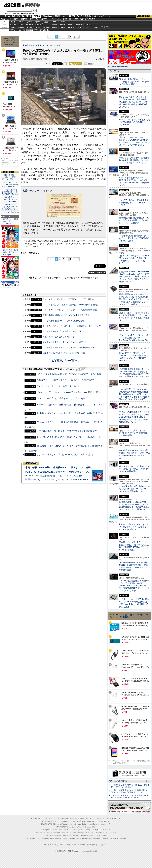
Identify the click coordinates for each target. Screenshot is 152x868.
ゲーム (108, 16)
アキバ (83, 16)
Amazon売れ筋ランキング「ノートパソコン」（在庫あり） (9, 41)
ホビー (65, 16)
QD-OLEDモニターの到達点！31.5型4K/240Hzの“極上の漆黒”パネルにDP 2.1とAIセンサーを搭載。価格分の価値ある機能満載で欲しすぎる (134, 102)
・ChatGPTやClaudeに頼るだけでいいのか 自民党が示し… (10, 207)
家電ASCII (25, 19)
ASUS (63, 22)
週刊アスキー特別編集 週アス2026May (10, 221)
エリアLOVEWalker (43, 838)
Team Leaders (77, 833)
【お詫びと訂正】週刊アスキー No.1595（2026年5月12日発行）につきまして (130, 786)
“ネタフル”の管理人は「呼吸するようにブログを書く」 (63, 398)
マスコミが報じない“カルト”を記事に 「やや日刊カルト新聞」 (71, 305)
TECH (28, 16)
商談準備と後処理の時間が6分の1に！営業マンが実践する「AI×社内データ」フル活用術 (134, 220)
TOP (33, 818)
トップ (4, 16)
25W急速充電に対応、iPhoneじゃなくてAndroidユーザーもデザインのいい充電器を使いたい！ (134, 489)
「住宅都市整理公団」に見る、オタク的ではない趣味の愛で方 (67, 431)
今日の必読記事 (51, 836)
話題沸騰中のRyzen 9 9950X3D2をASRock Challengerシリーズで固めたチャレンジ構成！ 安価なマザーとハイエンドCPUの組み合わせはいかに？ (135, 277)
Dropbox (54, 27)
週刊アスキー (46, 19)
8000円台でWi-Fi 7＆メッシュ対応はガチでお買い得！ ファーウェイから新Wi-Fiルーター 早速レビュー (135, 454)
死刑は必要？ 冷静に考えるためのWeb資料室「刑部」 (67, 315)
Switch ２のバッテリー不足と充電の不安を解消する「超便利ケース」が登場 (134, 122)
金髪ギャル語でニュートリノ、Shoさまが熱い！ (64, 342)
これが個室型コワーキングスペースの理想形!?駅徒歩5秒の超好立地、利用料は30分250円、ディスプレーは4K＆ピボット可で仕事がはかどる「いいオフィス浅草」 (134, 394)
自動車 (57, 16)
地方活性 (83, 19)
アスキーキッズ (6, 19)
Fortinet (79, 27)
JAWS (13, 27)
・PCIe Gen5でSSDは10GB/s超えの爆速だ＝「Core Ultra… (10, 185)
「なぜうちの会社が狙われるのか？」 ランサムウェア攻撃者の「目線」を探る (134, 238)
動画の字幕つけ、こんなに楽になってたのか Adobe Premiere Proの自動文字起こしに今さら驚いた (74, 479)
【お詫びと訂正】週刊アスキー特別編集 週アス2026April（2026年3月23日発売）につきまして (129, 791)
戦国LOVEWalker (121, 838)
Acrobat (21, 27)
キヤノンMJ (21, 30)
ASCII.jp (12, 5)
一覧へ (147, 781)
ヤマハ (88, 27)
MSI (54, 22)
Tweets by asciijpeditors (118, 67)
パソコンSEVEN (46, 22)
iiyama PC (72, 821)
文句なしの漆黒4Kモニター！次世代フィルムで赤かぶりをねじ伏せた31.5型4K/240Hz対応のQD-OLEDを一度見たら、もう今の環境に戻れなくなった (134, 417)
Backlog (71, 27)
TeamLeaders (56, 19)
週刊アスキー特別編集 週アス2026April (10, 252)
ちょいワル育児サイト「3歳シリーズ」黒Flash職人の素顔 (65, 454)
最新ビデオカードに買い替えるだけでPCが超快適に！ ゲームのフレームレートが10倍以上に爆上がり (134, 317)
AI (9, 16)
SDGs (77, 19)
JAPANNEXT (29, 30)
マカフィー (13, 30)
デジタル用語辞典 (73, 836)
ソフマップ (38, 30)
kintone (30, 27)
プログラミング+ (68, 19)
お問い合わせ (92, 845)
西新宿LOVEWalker (69, 838)
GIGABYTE (38, 25)
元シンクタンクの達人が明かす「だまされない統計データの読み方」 (70, 374)
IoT (14, 16)
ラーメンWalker (30, 838)
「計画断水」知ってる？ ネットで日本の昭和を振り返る (69, 347)
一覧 (66, 64)
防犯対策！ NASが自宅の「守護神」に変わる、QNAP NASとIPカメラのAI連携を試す (134, 469)
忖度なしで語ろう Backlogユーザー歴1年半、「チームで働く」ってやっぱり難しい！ (134, 527)
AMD (21, 25)
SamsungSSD (44, 24)
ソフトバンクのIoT (104, 27)
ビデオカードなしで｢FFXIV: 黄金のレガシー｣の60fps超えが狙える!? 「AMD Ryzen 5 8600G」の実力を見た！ (134, 603)
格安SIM (16, 19)
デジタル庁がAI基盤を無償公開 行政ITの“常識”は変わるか (54, 476)
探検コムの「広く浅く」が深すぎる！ (60, 337)
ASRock (54, 25)
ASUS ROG (29, 25)
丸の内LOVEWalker (108, 838)
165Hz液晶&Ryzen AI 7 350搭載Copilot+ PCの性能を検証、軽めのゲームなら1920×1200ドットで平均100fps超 (134, 566)
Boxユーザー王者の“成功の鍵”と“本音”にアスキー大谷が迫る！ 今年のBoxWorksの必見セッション (134, 181)
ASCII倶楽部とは (12, 212)
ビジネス (20, 16)
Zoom (96, 27)
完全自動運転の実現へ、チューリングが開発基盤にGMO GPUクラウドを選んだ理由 (134, 82)
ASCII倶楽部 (144, 16)
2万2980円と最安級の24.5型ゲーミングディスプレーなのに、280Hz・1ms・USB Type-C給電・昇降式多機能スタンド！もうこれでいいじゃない (134, 586)
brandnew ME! (46, 30)
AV (78, 16)
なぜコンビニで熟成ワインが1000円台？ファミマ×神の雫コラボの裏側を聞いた (134, 433)
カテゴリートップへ (97, 273)
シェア (48, 63)
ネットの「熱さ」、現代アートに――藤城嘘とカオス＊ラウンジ (72, 326)
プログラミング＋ (89, 833)
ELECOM (13, 25)
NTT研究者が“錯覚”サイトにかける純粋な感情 (63, 321)
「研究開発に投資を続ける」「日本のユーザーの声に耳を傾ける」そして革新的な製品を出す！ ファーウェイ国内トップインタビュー (135, 373)
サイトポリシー (50, 845)
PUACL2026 (91, 19)
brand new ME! (90, 827)
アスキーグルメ (35, 19)
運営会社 (81, 845)
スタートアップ (98, 16)
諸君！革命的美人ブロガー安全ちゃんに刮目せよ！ (66, 331)
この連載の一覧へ (64, 361)
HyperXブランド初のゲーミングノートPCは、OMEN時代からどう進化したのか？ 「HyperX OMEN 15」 (134, 357)
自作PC (72, 16)
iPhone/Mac (47, 16)
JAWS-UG (52, 824)
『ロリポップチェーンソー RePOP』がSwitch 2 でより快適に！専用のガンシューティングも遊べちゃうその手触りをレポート (134, 141)
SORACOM (68, 830)
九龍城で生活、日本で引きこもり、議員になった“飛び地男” (65, 380)
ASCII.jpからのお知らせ (118, 781)
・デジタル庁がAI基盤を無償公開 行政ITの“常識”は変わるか (10, 192)
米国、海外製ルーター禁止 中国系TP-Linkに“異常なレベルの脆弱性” (59, 468)
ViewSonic (79, 25)
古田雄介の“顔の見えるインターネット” (41, 45)
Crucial (63, 25)
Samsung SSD (46, 830)
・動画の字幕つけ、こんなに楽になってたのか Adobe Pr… (10, 199)
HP (71, 22)
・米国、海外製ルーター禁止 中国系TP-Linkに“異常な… (10, 177)
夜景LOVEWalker (82, 838)
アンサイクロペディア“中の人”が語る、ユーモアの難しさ (68, 299)
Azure (38, 27)
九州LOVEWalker (95, 838)
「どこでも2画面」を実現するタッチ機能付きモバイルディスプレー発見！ (134, 203)
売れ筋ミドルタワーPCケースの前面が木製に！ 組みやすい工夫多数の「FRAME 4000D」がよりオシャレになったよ (135, 546)
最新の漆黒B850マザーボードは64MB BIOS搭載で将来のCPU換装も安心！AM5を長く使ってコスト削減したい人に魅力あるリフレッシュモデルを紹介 (134, 299)
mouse (21, 22)
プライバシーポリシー (67, 845)
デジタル (31, 5)
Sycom (38, 22)
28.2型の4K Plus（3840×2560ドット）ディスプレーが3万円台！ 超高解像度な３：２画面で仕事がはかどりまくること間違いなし (134, 506)
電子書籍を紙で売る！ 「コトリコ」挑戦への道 (64, 353)
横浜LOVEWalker (56, 838)
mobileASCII (84, 836)
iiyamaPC (29, 22)
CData (63, 27)
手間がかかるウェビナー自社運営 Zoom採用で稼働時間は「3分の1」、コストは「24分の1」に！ (135, 160)
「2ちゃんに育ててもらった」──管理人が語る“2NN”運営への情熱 (68, 392)
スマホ (89, 16)
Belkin (88, 25)
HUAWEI (71, 25)
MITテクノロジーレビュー (97, 836)
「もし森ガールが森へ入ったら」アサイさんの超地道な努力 (70, 310)
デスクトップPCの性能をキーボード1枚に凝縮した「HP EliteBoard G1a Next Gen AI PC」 (134, 338)
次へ (76, 37)
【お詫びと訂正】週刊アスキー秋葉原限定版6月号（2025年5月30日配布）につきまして (129, 796)
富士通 (13, 22)
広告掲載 (103, 845)
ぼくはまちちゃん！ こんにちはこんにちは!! (58, 386)
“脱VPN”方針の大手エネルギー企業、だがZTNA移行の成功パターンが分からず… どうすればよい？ (134, 259)
